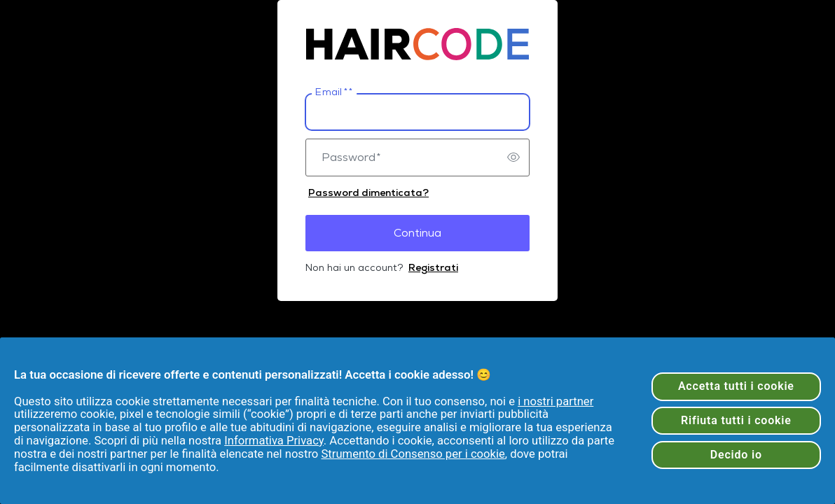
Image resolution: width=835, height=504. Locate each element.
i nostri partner (555, 401)
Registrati (433, 267)
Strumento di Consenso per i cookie (413, 454)
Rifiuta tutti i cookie (736, 420)
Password (351, 157)
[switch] (513, 157)
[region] (417, 421)
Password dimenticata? (368, 192)
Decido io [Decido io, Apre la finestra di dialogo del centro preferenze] (736, 455)
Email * (334, 92)
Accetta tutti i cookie (736, 386)
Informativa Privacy (274, 441)
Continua (417, 233)
